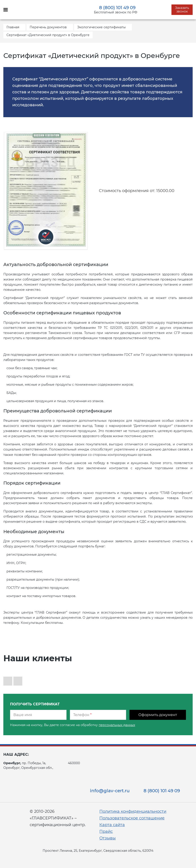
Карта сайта (112, 825)
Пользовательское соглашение (132, 818)
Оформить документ (158, 715)
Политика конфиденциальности (133, 811)
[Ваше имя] (38, 715)
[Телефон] (98, 715)
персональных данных (117, 725)
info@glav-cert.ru (110, 791)
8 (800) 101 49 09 (117, 8)
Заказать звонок (182, 10)
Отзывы (107, 838)
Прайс (106, 831)
